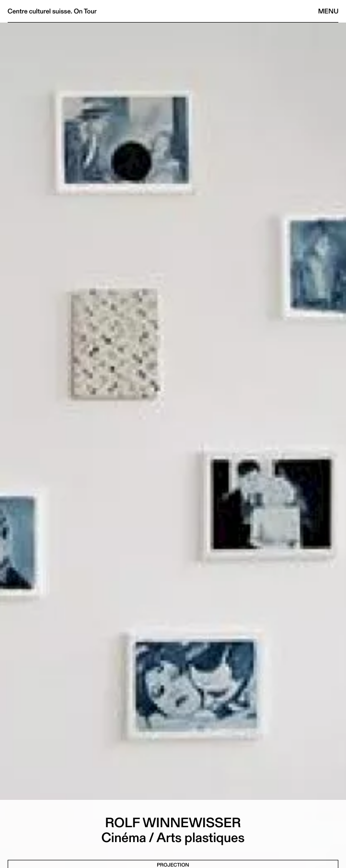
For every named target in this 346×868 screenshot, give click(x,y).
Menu (328, 11)
